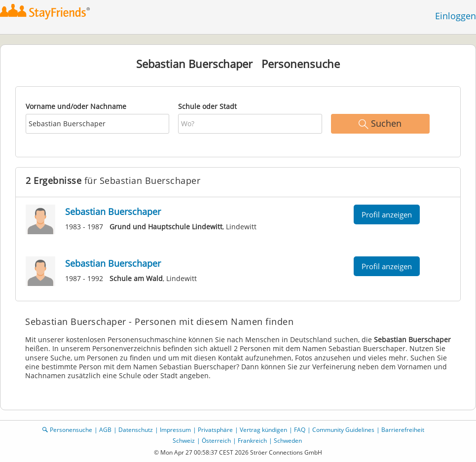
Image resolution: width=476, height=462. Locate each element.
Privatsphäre (215, 430)
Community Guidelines (343, 430)
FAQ (300, 430)
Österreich (216, 441)
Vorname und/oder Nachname (76, 106)
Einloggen (456, 16)
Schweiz (184, 441)
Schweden (288, 441)
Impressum (175, 430)
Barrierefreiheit (403, 430)
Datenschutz (136, 430)
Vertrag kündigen (263, 430)
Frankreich (252, 441)
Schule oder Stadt (207, 106)
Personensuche (71, 430)
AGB (105, 430)
